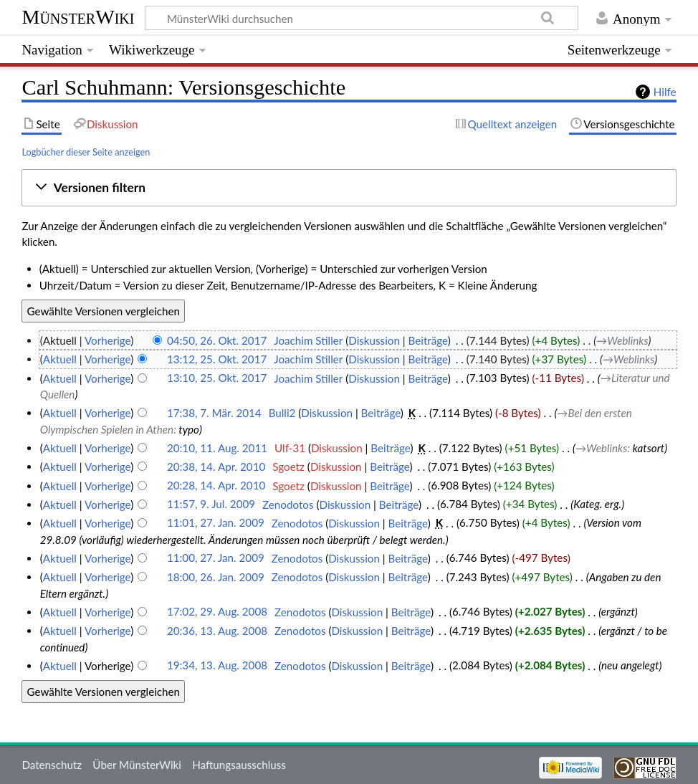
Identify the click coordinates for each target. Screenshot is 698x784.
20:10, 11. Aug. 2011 (217, 448)
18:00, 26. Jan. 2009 (216, 577)
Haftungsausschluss (239, 765)
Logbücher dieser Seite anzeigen (86, 152)
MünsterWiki (78, 17)
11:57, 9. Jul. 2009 (211, 505)
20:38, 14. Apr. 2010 (216, 467)
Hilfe (665, 92)
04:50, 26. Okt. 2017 (217, 340)
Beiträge (428, 340)
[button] (349, 188)
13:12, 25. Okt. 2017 (217, 359)
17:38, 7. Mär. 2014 (214, 413)
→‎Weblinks (622, 340)
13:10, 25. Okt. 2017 (217, 378)
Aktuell (60, 359)
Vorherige (107, 340)
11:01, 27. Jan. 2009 (216, 523)
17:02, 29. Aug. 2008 (217, 612)
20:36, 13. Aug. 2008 (217, 631)
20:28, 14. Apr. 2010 (216, 486)
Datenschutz (52, 765)
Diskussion (374, 340)
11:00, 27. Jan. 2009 (216, 558)
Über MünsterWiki (137, 765)
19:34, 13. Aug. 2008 (217, 666)
